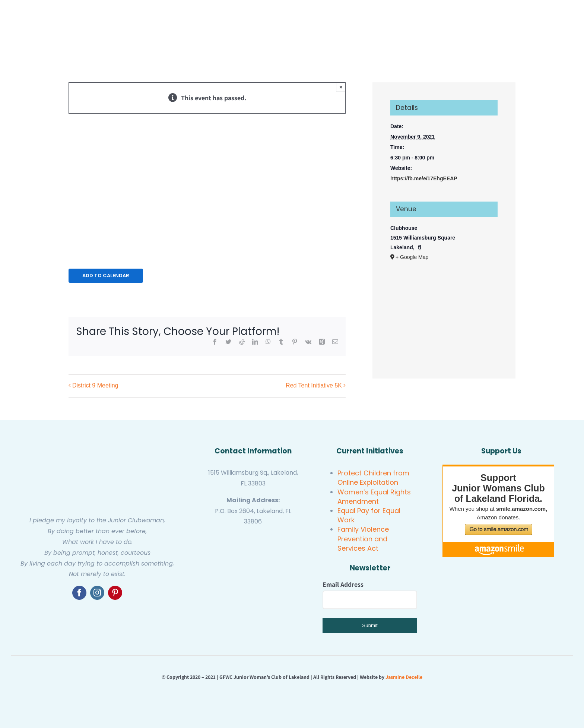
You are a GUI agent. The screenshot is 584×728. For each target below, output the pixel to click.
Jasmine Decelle (404, 677)
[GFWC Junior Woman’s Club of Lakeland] (97, 446)
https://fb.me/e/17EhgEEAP (424, 178)
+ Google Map (412, 257)
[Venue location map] (444, 302)
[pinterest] (115, 593)
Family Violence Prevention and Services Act (363, 539)
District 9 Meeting (95, 386)
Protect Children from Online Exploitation (373, 478)
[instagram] (97, 593)
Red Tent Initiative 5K (314, 386)
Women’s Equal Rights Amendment (374, 497)
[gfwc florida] (229, 536)
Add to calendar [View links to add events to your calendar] (106, 276)
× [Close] (341, 87)
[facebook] (79, 593)
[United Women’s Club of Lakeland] (253, 581)
